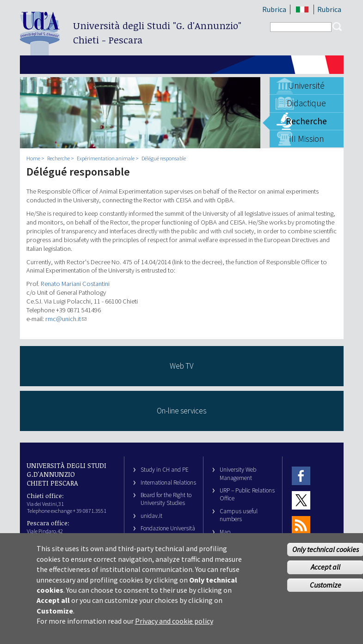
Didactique (306, 103)
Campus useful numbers (239, 515)
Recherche (306, 121)
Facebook (301, 476)
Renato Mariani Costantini (75, 284)
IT (303, 9)
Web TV (181, 366)
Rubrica (274, 9)
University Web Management (238, 474)
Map (225, 532)
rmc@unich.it (66, 319)
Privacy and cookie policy (174, 627)
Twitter (301, 501)
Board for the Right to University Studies (166, 499)
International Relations (168, 483)
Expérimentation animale (106, 158)
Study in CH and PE (165, 470)
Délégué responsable (164, 158)
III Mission (307, 139)
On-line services (181, 411)
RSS (301, 525)
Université (306, 85)
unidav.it (151, 516)
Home (33, 158)
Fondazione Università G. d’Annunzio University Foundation (168, 536)
